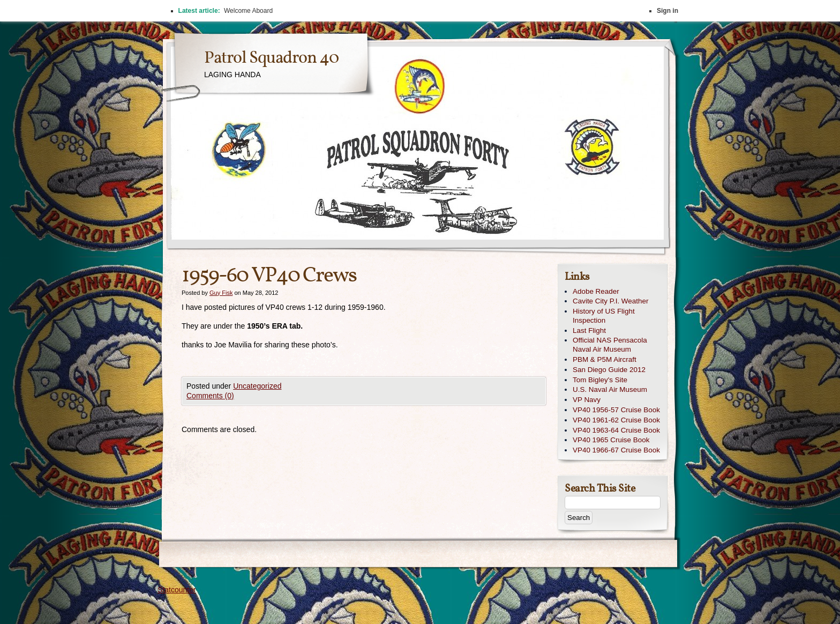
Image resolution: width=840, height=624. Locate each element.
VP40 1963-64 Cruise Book (616, 430)
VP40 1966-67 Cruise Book (616, 450)
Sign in (667, 11)
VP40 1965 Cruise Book (611, 440)
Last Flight (589, 330)
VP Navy (587, 400)
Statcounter (177, 590)
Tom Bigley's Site (600, 380)
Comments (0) (210, 396)
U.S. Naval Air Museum (610, 389)
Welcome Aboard (248, 11)
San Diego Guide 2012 (609, 370)
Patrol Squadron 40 (271, 58)
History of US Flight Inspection (604, 316)
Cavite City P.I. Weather (610, 301)
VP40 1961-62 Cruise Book (616, 420)
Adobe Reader (596, 291)
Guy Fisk (221, 293)
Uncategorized (257, 386)
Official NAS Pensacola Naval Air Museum (610, 345)
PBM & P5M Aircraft (605, 359)
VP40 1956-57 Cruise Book (616, 410)
